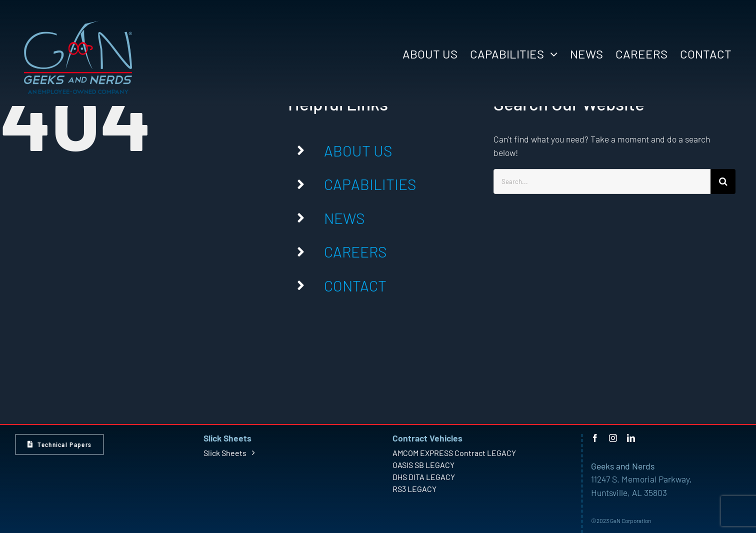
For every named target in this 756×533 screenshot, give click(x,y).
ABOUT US (358, 150)
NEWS (344, 218)
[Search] (723, 181)
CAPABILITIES (370, 184)
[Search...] (602, 181)
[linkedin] (631, 438)
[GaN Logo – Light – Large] (78, 24)
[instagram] (613, 438)
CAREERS (355, 251)
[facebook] (595, 438)
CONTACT (355, 285)
